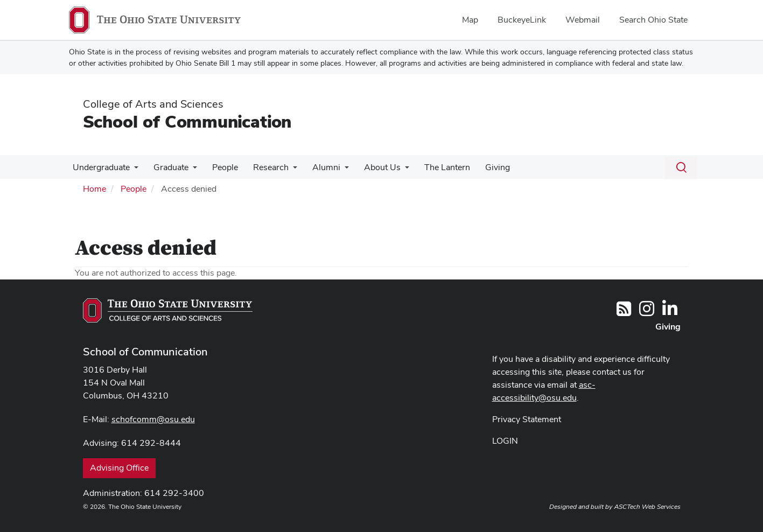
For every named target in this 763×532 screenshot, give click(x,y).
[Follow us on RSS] (624, 312)
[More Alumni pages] (335, 170)
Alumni (317, 167)
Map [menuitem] (470, 20)
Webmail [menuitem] (583, 20)
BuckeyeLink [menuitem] (522, 20)
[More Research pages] (285, 170)
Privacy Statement (527, 419)
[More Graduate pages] (190, 170)
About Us (370, 167)
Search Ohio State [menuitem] (653, 20)
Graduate (168, 167)
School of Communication (187, 121)
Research (263, 167)
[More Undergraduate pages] (133, 170)
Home (94, 189)
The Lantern (433, 167)
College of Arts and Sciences (153, 104)
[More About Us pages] (393, 170)
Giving (481, 167)
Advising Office (119, 468)
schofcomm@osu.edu (153, 419)
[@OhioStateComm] (647, 312)
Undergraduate (100, 167)
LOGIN (505, 441)
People (220, 167)
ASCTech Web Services (647, 507)
